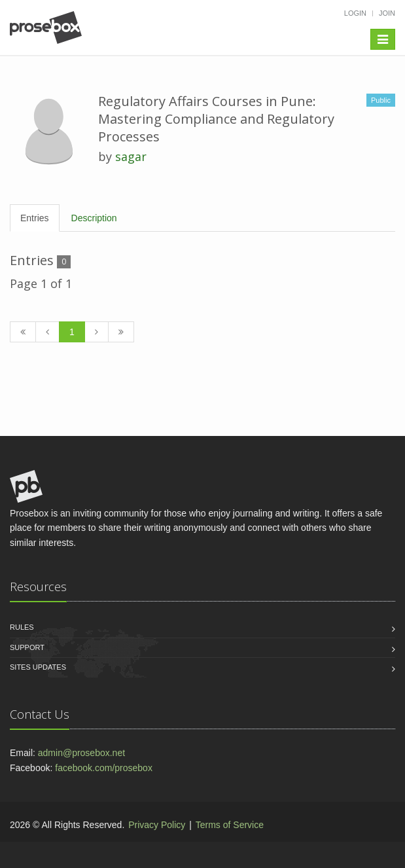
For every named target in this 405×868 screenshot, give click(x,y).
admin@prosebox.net (81, 753)
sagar (131, 156)
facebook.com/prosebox (104, 768)
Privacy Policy (157, 825)
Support (27, 647)
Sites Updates (38, 667)
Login (355, 13)
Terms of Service (230, 825)
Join (387, 13)
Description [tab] (94, 218)
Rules (22, 627)
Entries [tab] (35, 218)
